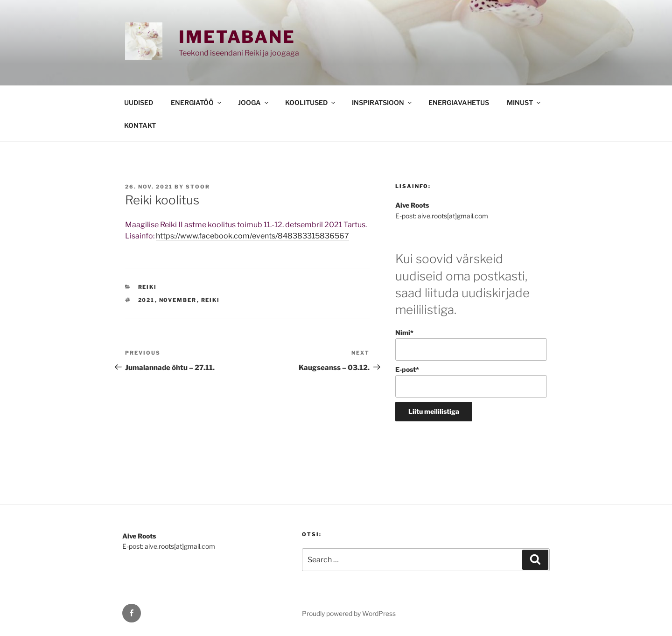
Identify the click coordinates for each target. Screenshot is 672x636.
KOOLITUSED (311, 102)
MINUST (524, 102)
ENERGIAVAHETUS (459, 102)
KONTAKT (140, 125)
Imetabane (237, 37)
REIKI (148, 287)
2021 (147, 300)
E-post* (471, 381)
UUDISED (139, 102)
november (178, 300)
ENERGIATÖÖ (197, 102)
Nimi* (471, 345)
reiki (211, 300)
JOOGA (254, 102)
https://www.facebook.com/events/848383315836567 (252, 236)
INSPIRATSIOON (382, 102)
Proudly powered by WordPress (349, 613)
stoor (198, 187)
